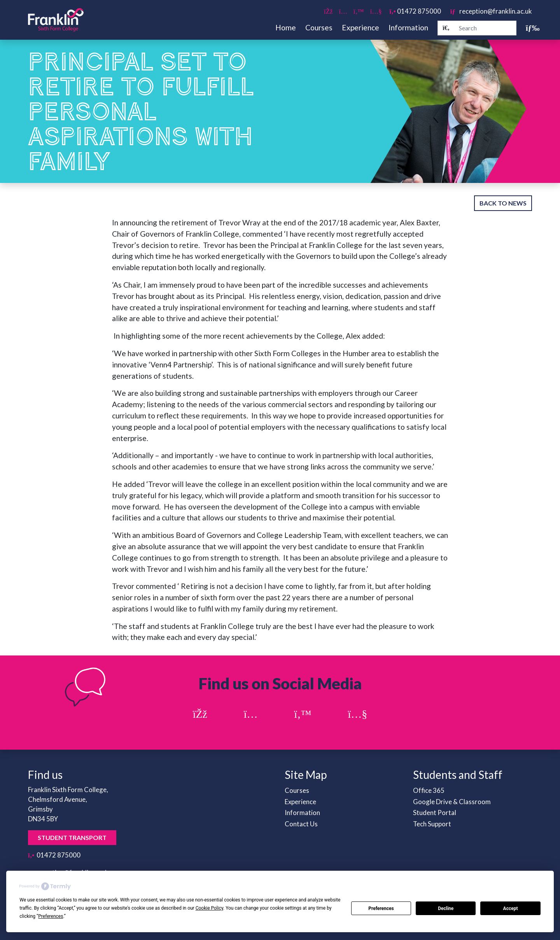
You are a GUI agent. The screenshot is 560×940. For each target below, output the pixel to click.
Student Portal (435, 813)
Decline (446, 908)
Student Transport (72, 837)
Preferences (381, 908)
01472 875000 (415, 11)
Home (286, 27)
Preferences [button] (51, 916)
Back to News (503, 203)
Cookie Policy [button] (209, 908)
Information (408, 27)
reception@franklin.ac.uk (491, 11)
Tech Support (432, 824)
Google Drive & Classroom (452, 802)
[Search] (446, 28)
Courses (319, 27)
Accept (511, 908)
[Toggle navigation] (529, 28)
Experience (360, 27)
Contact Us (301, 824)
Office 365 (429, 790)
